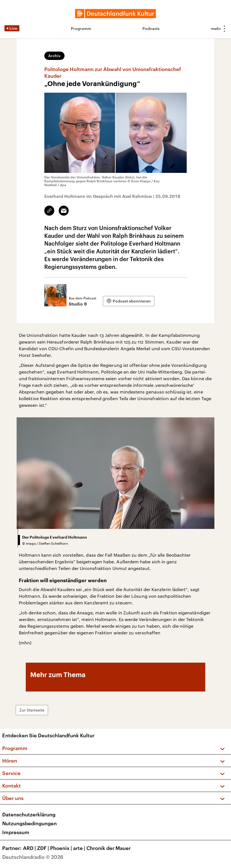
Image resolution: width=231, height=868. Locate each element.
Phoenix (62, 848)
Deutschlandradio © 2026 (33, 857)
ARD (30, 848)
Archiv (54, 56)
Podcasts (151, 28)
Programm (81, 28)
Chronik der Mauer (109, 848)
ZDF (44, 848)
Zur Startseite (32, 710)
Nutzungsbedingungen (29, 823)
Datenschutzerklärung (29, 814)
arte (80, 848)
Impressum (16, 832)
